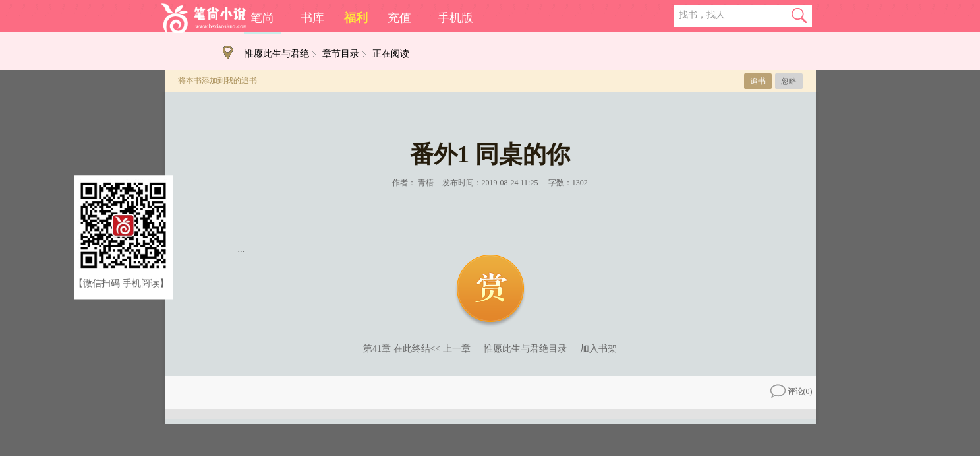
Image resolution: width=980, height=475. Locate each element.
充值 (399, 18)
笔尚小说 (204, 18)
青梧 (426, 183)
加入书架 (598, 349)
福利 (356, 18)
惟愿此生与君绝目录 (525, 349)
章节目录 (341, 54)
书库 (312, 18)
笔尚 (262, 18)
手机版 (455, 18)
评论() (792, 391)
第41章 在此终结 (397, 349)
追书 (758, 81)
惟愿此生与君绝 (277, 54)
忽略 (789, 81)
